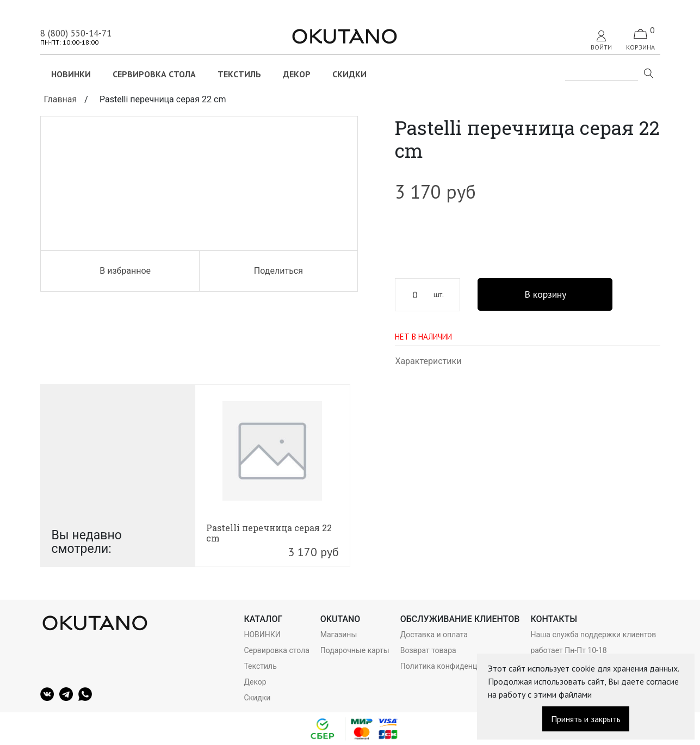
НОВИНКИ (71, 74)
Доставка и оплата (434, 635)
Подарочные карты (355, 650)
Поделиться (278, 271)
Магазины (339, 635)
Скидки (349, 74)
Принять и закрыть (586, 719)
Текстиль (239, 74)
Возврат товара (428, 650)
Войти (601, 41)
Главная (61, 99)
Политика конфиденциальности (458, 666)
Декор (297, 74)
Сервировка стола (154, 74)
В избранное (120, 271)
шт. (439, 294)
